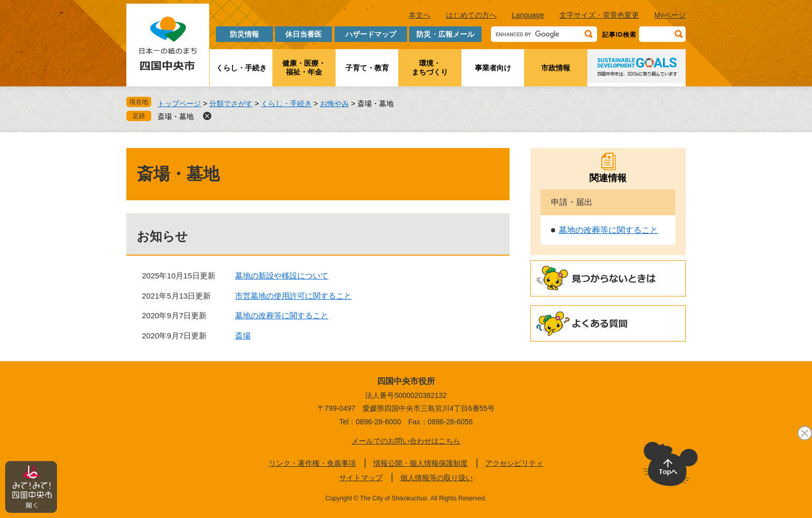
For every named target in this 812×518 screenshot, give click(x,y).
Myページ (670, 15)
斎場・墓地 (176, 116)
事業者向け (493, 68)
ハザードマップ (371, 34)
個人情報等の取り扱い (437, 478)
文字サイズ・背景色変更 (599, 15)
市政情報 (556, 68)
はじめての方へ (471, 15)
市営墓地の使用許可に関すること (293, 296)
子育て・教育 (367, 68)
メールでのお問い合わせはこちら (406, 441)
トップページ (179, 103)
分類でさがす (231, 103)
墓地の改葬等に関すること (282, 315)
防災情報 (244, 34)
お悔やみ (335, 103)
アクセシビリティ (514, 463)
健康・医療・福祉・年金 (304, 68)
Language (528, 15)
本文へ (419, 15)
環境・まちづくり (430, 68)
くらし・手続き (241, 68)
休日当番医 (303, 34)
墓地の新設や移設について (282, 276)
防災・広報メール (445, 34)
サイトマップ (361, 478)
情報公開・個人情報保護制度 (421, 463)
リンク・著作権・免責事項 (312, 463)
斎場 (243, 336)
